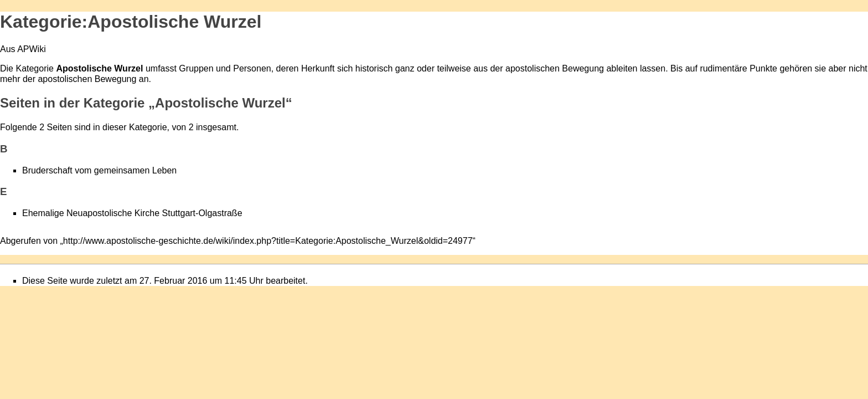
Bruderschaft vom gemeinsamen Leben (99, 170)
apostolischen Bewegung (555, 68)
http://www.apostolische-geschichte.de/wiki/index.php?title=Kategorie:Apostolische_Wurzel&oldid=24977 (268, 241)
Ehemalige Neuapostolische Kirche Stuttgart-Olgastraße (132, 213)
